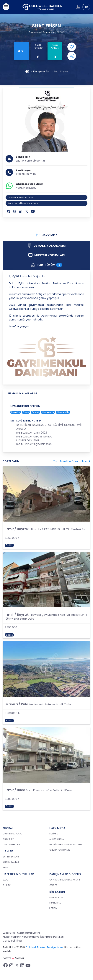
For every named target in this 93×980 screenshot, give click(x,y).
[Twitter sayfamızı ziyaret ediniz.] (17, 966)
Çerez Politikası (12, 941)
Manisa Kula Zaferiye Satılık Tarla (50, 704)
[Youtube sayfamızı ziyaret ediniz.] (28, 966)
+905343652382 (26, 174)
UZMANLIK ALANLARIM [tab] (47, 246)
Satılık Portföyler (38, 47)
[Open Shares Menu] (72, 56)
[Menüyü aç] (6, 7)
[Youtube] (33, 211)
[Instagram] (15, 211)
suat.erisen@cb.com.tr (30, 161)
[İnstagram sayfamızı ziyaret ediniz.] (11, 966)
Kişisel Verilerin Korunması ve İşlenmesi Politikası (33, 937)
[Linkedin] (21, 211)
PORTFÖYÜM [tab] (47, 265)
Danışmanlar (41, 71)
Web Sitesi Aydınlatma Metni (21, 933)
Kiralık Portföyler (55, 47)
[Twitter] (27, 211)
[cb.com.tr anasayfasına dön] (43, 7)
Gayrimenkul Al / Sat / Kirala (20, 197)
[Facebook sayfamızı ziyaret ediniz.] (6, 966)
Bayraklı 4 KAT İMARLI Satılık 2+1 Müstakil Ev (58, 529)
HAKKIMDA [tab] (46, 235)
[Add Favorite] (72, 47)
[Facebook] (9, 211)
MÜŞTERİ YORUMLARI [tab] (46, 255)
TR (86, 7)
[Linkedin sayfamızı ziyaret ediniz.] (22, 966)
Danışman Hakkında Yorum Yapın (23, 203)
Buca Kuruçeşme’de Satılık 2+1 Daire (49, 790)
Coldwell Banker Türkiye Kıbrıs (44, 947)
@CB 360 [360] (59, 32)
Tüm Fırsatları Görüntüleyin (72, 461)
